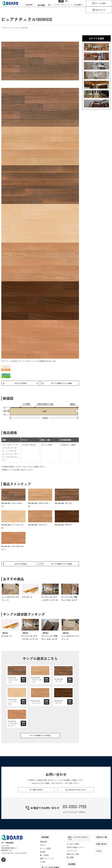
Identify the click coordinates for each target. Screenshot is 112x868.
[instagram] (3, 865)
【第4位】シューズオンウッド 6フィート (70, 637)
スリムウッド (27, 598)
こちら (28, 467)
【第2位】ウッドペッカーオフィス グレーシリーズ (30, 637)
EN (64, 4)
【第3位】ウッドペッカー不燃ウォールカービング (49, 637)
